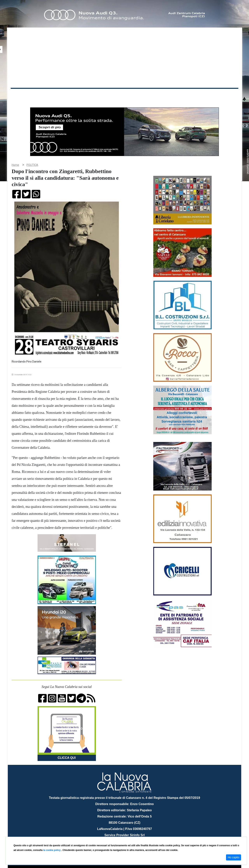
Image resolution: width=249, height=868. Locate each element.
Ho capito (234, 857)
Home (20, 94)
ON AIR (223, 96)
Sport (125, 95)
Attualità (94, 95)
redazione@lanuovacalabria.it (133, 835)
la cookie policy (52, 850)
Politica (66, 95)
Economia (110, 95)
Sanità (80, 95)
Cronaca (51, 95)
